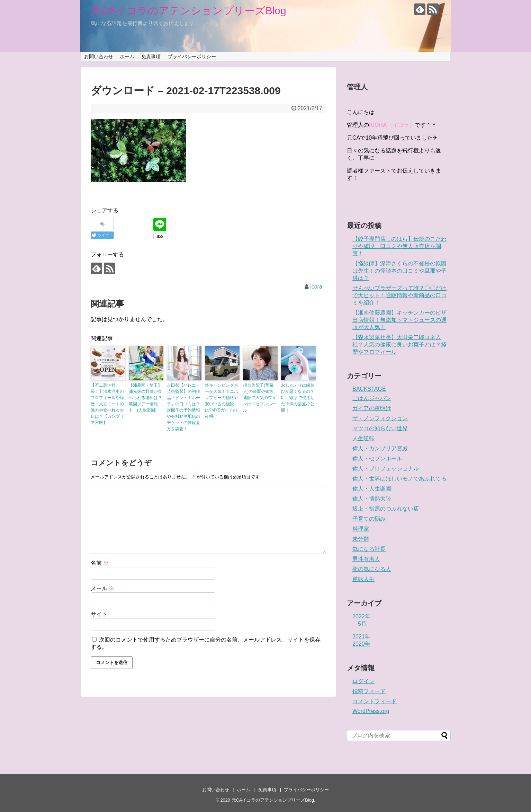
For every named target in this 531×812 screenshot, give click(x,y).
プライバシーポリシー (192, 56)
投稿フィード (369, 691)
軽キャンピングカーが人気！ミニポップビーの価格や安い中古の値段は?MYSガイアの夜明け (222, 401)
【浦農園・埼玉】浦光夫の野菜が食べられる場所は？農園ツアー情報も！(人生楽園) (145, 398)
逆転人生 (363, 579)
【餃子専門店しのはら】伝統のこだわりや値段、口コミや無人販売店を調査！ (399, 246)
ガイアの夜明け (372, 408)
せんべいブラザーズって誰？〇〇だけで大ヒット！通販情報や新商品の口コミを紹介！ (399, 295)
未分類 (361, 539)
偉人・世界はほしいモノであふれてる (399, 479)
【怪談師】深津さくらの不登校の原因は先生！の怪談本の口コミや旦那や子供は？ (399, 271)
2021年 (361, 637)
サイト (99, 614)
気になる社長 (369, 549)
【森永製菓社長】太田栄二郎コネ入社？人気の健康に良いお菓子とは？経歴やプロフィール (399, 345)
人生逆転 (363, 438)
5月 (362, 624)
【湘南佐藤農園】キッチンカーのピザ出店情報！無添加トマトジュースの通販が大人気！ (399, 320)
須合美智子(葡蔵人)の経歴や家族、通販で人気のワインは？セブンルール (260, 398)
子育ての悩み (369, 519)
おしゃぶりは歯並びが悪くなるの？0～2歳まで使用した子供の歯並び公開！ (298, 398)
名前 (100, 563)
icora (316, 287)
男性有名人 (366, 559)
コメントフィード (375, 701)
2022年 (361, 616)
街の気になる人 (372, 569)
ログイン (363, 681)
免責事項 (151, 56)
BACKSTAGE (369, 389)
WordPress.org (371, 711)
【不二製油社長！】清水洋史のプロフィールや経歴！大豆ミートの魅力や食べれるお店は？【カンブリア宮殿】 (107, 404)
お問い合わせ (99, 56)
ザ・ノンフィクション (380, 418)
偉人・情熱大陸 (372, 499)
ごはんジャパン (372, 398)
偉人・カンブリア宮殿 (380, 448)
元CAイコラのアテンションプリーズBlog (188, 11)
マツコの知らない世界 (380, 428)
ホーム (127, 56)
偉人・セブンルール (377, 458)
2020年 (361, 644)
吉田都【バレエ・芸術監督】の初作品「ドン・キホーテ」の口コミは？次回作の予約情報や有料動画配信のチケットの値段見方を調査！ (183, 407)
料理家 (361, 529)
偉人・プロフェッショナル (386, 469)
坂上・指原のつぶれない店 (386, 509)
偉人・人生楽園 (372, 489)
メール (102, 588)
